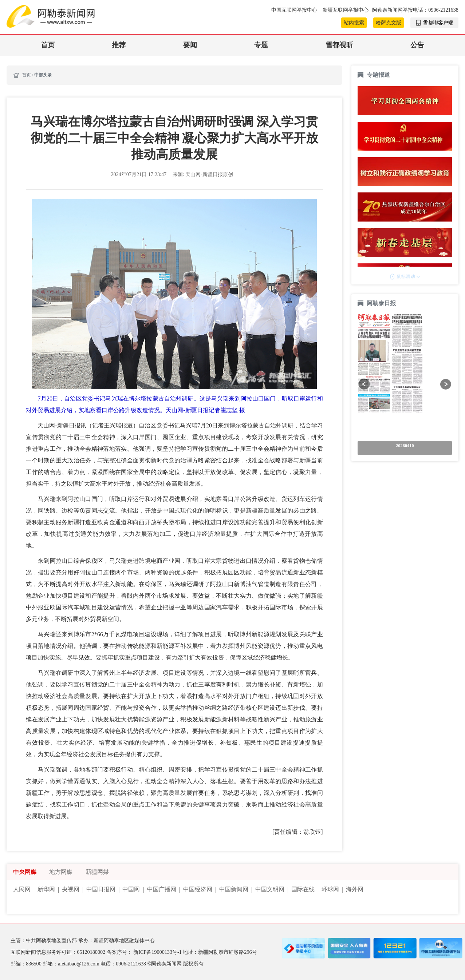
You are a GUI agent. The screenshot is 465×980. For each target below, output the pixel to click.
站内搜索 (354, 23)
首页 (48, 45)
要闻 (190, 45)
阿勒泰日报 (382, 303)
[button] (364, 384)
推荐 (119, 45)
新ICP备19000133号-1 (158, 952)
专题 (261, 45)
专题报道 (378, 75)
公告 (417, 45)
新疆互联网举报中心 (346, 10)
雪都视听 (339, 45)
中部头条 (43, 75)
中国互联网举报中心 (295, 10)
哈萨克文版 (389, 23)
